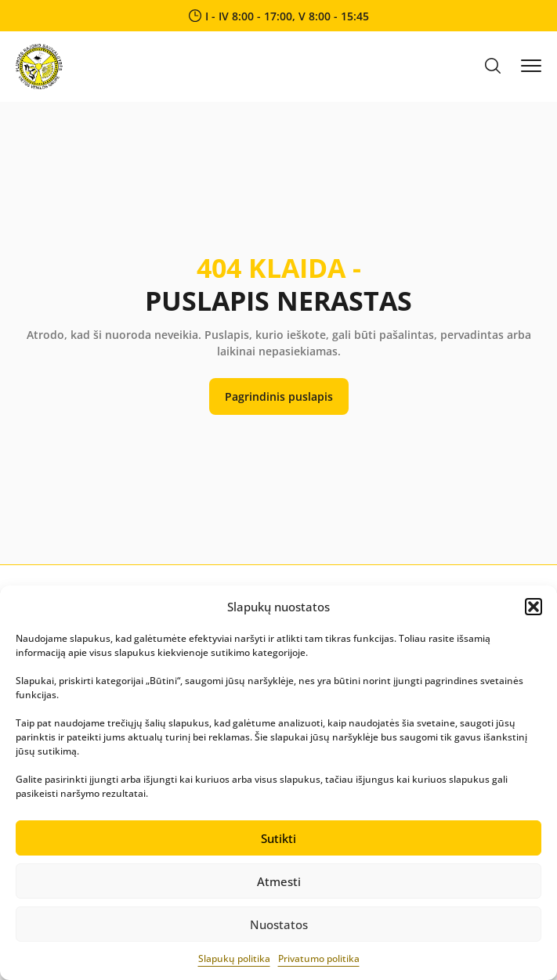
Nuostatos (279, 924)
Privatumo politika (319, 958)
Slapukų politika (234, 958)
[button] (533, 607)
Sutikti (278, 838)
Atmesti (279, 881)
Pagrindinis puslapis (279, 396)
